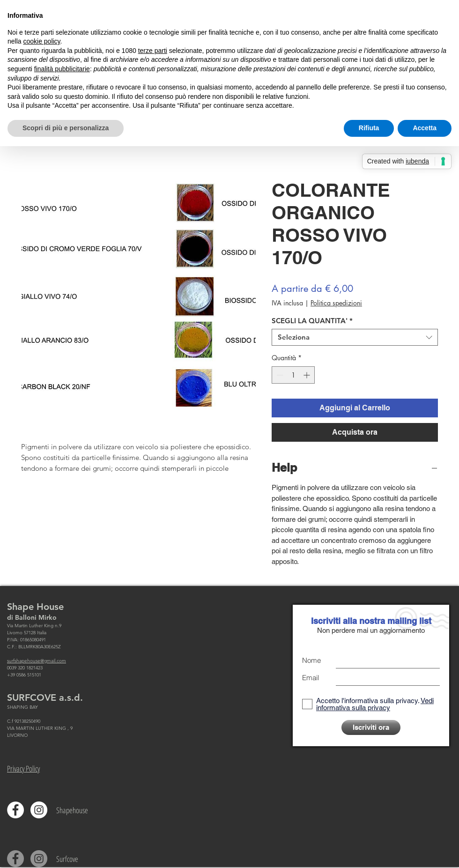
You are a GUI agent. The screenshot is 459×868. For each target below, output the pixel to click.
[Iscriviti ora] (371, 727)
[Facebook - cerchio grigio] (15, 859)
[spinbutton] (293, 375)
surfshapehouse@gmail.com (37, 661)
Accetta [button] (425, 128)
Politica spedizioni (336, 303)
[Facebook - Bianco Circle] (15, 810)
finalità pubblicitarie (62, 69)
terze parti (153, 51)
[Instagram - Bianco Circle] (39, 810)
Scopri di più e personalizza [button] (66, 128)
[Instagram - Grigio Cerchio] (39, 859)
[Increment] (307, 375)
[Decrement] (279, 375)
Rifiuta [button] (369, 128)
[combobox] (355, 337)
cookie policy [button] (41, 41)
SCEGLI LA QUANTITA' (312, 321)
